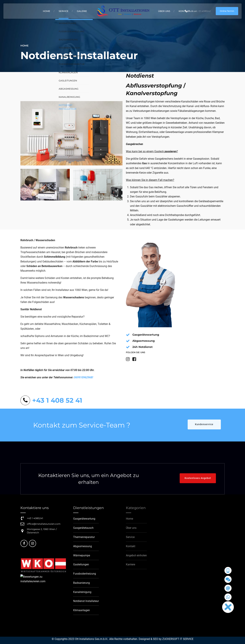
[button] (228, 607)
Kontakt (184, 11)
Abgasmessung (144, 341)
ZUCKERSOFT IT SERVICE (178, 639)
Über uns (164, 11)
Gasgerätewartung (146, 335)
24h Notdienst (142, 347)
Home (47, 11)
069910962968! (84, 377)
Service (64, 11)
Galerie (82, 11)
